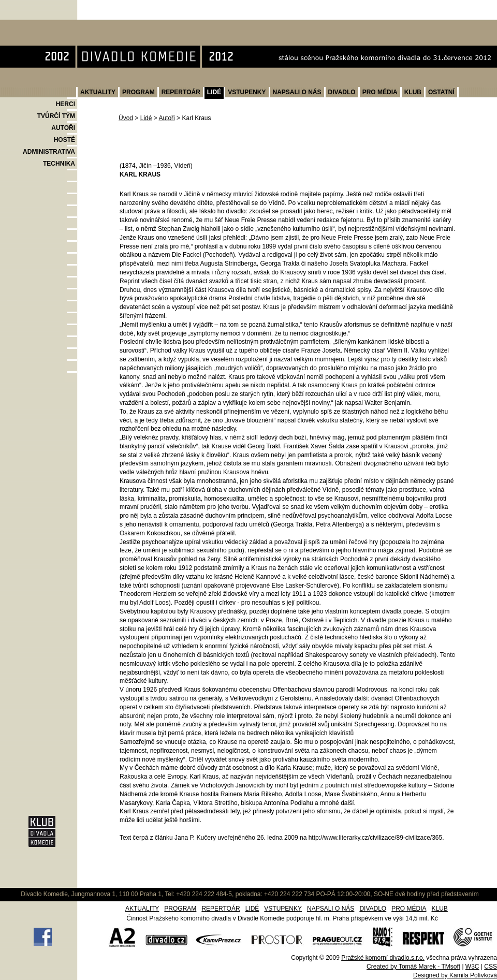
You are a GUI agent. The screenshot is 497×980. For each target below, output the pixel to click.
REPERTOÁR (181, 92)
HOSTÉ (64, 140)
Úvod (126, 118)
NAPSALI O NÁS (297, 92)
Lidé (146, 118)
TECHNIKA (59, 164)
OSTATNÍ (441, 92)
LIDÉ (214, 92)
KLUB (413, 92)
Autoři (166, 118)
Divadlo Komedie (33, 25)
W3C (472, 967)
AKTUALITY (98, 92)
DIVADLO (342, 92)
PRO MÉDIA (380, 92)
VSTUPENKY (247, 92)
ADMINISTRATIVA (49, 152)
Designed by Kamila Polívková (455, 975)
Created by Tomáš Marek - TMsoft (413, 967)
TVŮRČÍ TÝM (56, 116)
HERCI (65, 104)
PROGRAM (138, 92)
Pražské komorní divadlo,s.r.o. (383, 958)
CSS (491, 967)
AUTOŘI (63, 128)
